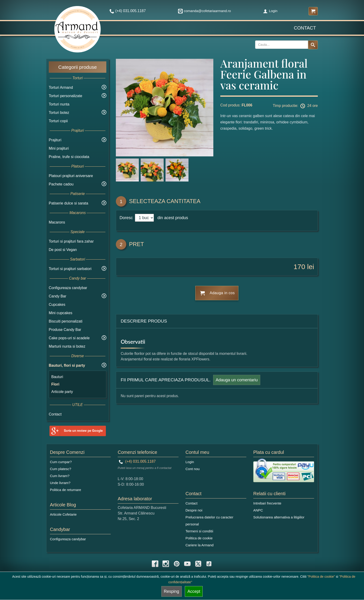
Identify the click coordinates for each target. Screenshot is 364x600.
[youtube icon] (187, 564)
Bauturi (57, 377)
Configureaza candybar (68, 288)
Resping (172, 591)
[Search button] (313, 45)
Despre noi (194, 510)
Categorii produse (78, 67)
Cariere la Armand (200, 545)
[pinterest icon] (177, 564)
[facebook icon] (155, 564)
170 (299, 267)
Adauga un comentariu (237, 380)
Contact (305, 28)
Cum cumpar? (61, 462)
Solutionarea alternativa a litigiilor (279, 517)
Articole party (62, 392)
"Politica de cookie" (321, 577)
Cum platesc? (61, 469)
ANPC (258, 510)
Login (270, 11)
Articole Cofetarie (63, 514)
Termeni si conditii (199, 531)
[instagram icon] (166, 564)
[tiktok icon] (209, 564)
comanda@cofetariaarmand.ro (205, 11)
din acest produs (172, 218)
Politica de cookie (199, 538)
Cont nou (193, 469)
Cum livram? (60, 476)
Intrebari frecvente (267, 503)
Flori (55, 384)
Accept (194, 591)
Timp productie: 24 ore (295, 106)
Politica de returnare (65, 490)
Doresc (127, 218)
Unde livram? (60, 483)
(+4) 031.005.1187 (137, 461)
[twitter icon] (198, 564)
